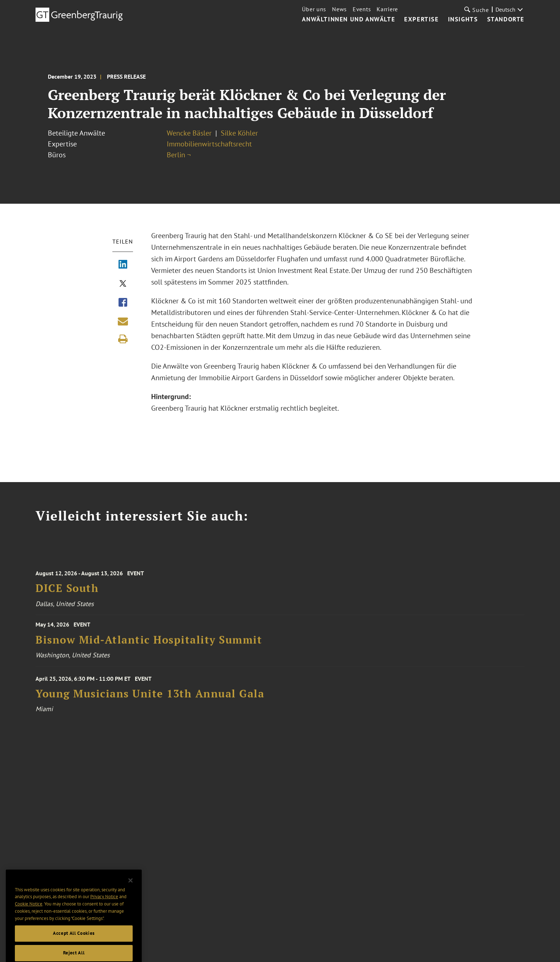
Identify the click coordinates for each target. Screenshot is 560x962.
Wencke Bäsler (189, 133)
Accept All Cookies (74, 943)
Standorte (506, 20)
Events (362, 9)
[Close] (130, 891)
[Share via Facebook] (123, 303)
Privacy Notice (104, 907)
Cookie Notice (29, 914)
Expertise (421, 20)
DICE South (67, 592)
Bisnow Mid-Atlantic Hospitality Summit (149, 643)
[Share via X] (123, 284)
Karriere (387, 9)
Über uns (314, 9)
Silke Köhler (239, 133)
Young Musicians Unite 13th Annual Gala (150, 698)
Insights (463, 20)
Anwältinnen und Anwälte (349, 20)
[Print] (123, 339)
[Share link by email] (123, 321)
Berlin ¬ (179, 155)
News (339, 9)
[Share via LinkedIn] (123, 265)
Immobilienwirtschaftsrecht (209, 144)
